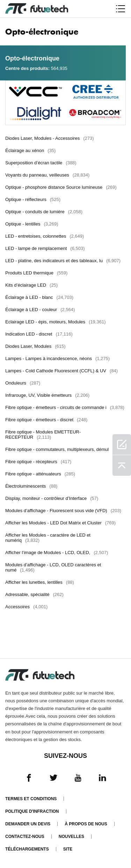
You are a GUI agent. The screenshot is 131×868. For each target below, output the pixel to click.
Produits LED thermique (36, 273)
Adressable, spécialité (34, 594)
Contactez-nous (25, 837)
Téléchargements (27, 849)
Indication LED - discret (39, 334)
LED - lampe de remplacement (45, 248)
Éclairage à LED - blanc (39, 297)
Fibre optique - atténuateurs (40, 474)
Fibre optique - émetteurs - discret (46, 420)
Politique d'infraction (32, 811)
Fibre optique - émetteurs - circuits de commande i (65, 407)
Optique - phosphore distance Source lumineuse (61, 187)
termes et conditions (31, 799)
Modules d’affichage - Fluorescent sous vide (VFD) (63, 511)
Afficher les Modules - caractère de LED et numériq (48, 538)
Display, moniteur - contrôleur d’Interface (52, 498)
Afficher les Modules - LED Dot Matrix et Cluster (60, 523)
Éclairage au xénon (30, 150)
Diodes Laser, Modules (35, 346)
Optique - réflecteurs (33, 199)
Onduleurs (23, 383)
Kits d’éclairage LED (31, 285)
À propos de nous (86, 824)
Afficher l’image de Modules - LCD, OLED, (57, 553)
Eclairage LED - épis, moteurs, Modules (55, 322)
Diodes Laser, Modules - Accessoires (50, 138)
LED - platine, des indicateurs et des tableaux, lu (63, 261)
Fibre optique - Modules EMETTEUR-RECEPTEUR (43, 435)
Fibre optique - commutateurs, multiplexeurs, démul (64, 449)
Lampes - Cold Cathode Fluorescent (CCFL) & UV (61, 371)
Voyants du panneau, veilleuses (47, 175)
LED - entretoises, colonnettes (45, 236)
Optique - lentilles (32, 224)
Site (68, 849)
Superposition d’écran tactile (41, 163)
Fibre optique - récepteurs (38, 462)
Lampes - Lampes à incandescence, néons (57, 358)
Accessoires (26, 607)
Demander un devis (28, 824)
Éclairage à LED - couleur (40, 310)
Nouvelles (71, 837)
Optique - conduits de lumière (44, 212)
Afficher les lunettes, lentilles (40, 582)
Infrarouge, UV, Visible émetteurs (47, 395)
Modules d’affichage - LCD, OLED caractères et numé (53, 567)
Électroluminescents (31, 486)
